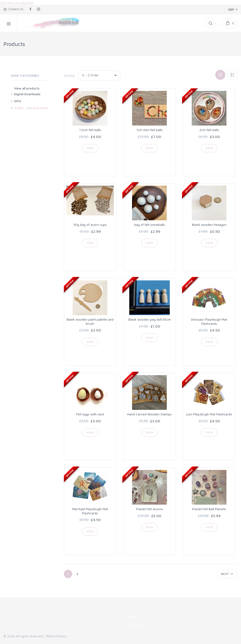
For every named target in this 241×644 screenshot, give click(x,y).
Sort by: (70, 75)
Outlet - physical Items (31, 108)
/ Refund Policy (56, 636)
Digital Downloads (27, 94)
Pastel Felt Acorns (150, 509)
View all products (27, 88)
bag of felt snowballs (150, 225)
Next (227, 574)
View (90, 148)
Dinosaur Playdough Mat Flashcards (209, 321)
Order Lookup (134, 625)
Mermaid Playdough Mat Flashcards (90, 511)
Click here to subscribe (17, 2)
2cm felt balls (209, 130)
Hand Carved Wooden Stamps (149, 414)
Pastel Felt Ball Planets (209, 509)
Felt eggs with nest (90, 414)
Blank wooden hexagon (209, 225)
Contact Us (13, 9)
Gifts (18, 101)
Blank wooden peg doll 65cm (150, 319)
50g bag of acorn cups (90, 225)
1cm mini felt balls (149, 130)
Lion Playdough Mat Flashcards (209, 414)
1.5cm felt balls (90, 130)
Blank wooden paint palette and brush (90, 321)
